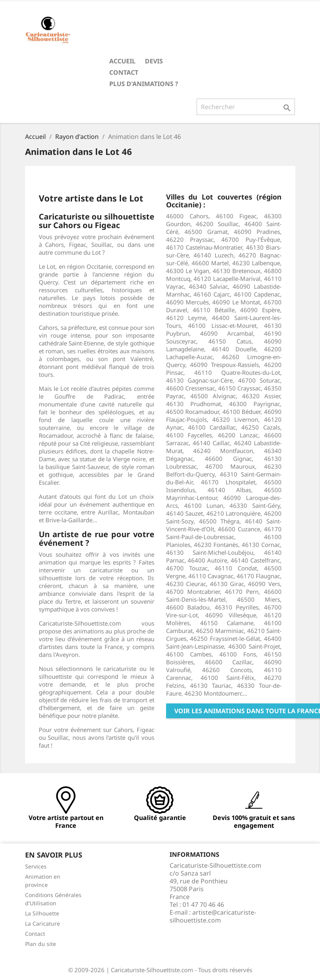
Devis (154, 61)
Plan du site (41, 944)
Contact (124, 72)
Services (36, 866)
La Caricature (42, 923)
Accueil (122, 61)
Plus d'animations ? (144, 84)
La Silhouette (42, 913)
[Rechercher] (246, 107)
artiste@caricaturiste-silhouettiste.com (213, 916)
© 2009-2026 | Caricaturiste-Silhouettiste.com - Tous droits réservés (160, 970)
